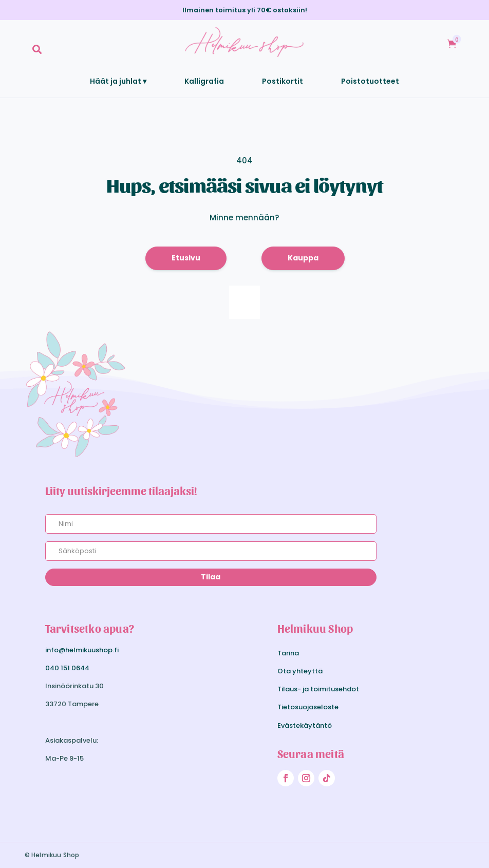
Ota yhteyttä (300, 671)
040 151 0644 (67, 668)
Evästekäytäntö (305, 725)
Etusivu (186, 258)
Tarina (288, 653)
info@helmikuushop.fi (82, 650)
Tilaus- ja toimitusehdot (318, 689)
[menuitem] (37, 49)
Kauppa (303, 258)
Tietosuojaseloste (308, 707)
